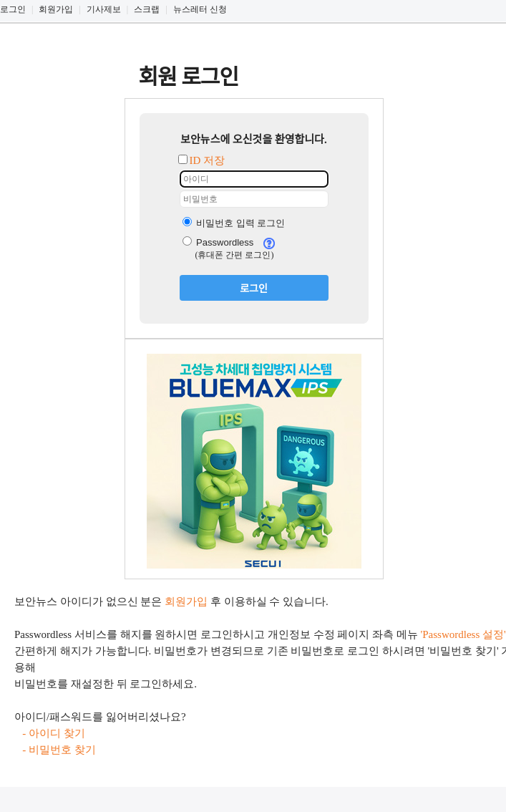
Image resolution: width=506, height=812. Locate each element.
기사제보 (104, 9)
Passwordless (218, 242)
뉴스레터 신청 (200, 9)
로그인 (13, 9)
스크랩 (147, 9)
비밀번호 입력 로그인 (234, 223)
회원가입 (56, 9)
